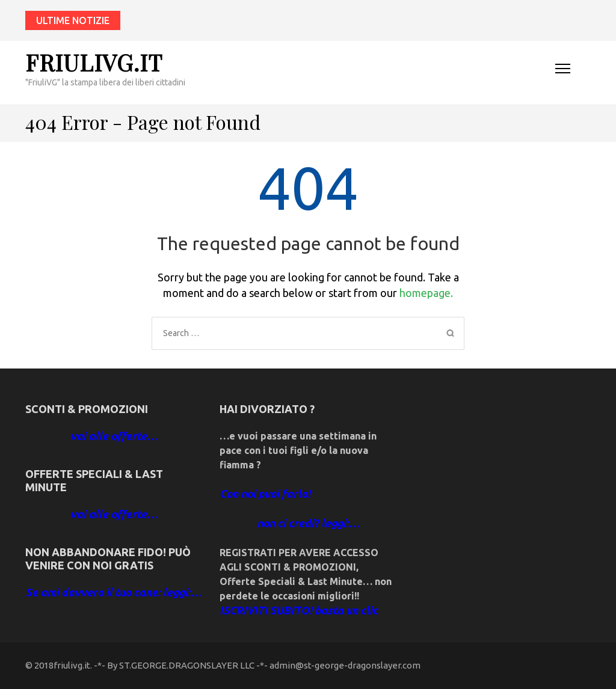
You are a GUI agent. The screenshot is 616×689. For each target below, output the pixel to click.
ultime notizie (73, 20)
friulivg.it (94, 62)
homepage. (426, 293)
